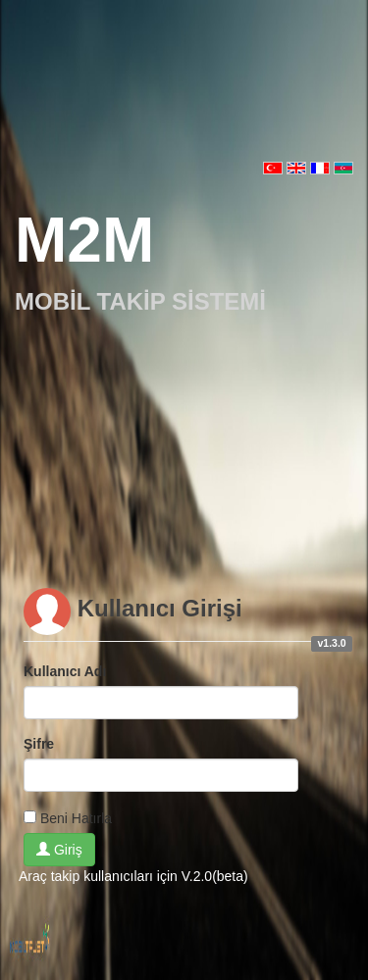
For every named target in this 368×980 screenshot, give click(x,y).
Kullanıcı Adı (65, 671)
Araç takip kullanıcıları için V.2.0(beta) (133, 876)
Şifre (39, 744)
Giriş (59, 850)
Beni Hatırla (76, 818)
